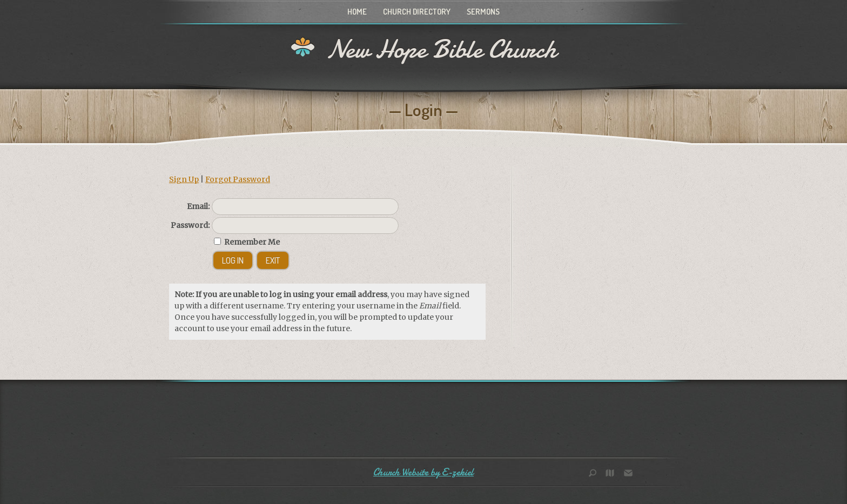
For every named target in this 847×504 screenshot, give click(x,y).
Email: (198, 206)
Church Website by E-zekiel (423, 472)
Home (357, 12)
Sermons (483, 12)
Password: (190, 225)
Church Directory (417, 12)
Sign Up (184, 179)
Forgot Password (238, 179)
